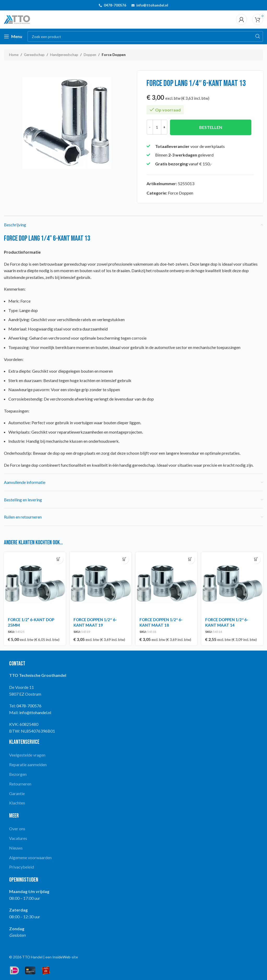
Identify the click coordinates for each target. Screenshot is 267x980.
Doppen (90, 55)
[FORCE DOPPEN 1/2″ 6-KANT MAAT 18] (167, 583)
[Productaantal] (157, 127)
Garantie (17, 792)
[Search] (145, 36)
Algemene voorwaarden (30, 856)
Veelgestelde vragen (27, 754)
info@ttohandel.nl (152, 5)
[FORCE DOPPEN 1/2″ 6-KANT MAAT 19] (101, 583)
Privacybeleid (22, 866)
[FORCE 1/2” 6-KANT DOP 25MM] (34, 583)
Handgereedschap (64, 55)
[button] (58, 559)
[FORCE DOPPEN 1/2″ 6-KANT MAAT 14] (233, 583)
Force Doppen (114, 55)
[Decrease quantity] (150, 127)
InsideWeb (61, 956)
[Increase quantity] (164, 127)
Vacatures (18, 837)
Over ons (17, 828)
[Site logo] (17, 19)
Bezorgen (18, 773)
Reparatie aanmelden (28, 764)
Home (14, 55)
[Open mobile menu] (13, 36)
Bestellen (211, 127)
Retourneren (20, 783)
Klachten (17, 802)
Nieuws (16, 847)
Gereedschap (34, 55)
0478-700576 (115, 5)
